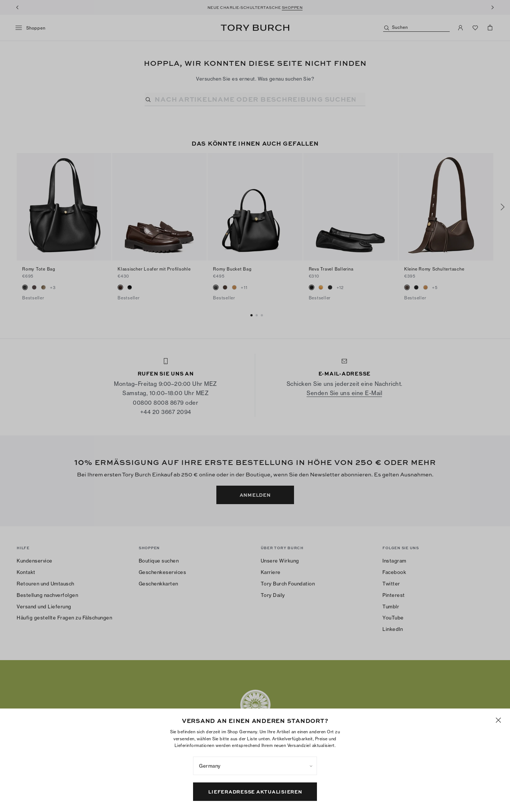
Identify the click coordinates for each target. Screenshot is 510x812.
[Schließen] (498, 720)
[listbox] (255, 766)
